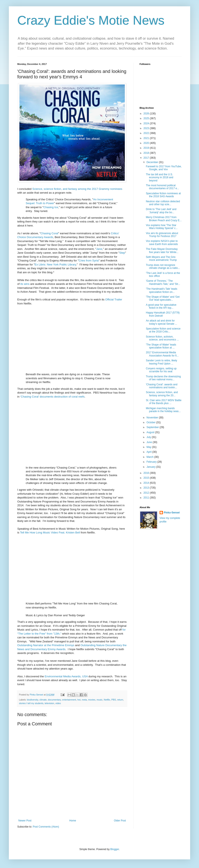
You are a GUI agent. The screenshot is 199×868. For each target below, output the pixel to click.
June (150, 442)
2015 (147, 478)
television (49, 703)
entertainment (69, 700)
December (153, 162)
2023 (147, 128)
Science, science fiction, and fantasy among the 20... (162, 394)
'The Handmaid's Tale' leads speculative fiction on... (162, 290)
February (152, 462)
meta (84, 700)
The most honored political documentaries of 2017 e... (162, 187)
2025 (147, 118)
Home (73, 821)
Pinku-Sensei (172, 513)
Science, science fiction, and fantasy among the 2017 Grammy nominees (77, 189)
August (151, 432)
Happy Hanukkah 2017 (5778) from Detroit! (163, 314)
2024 (147, 123)
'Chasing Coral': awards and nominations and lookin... (162, 386)
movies (92, 700)
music (99, 700)
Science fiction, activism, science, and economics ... (162, 338)
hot (79, 700)
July (149, 437)
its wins (25, 284)
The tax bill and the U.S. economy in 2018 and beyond (160, 177)
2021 (147, 138)
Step (122, 253)
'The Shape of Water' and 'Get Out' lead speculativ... (163, 298)
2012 (147, 493)
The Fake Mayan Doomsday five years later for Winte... (162, 250)
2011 (147, 498)
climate (43, 700)
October (151, 422)
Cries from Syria (89, 261)
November (153, 418)
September (153, 427)
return (120, 700)
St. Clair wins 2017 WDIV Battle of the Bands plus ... (164, 402)
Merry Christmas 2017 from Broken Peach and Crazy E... (164, 219)
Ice (56, 207)
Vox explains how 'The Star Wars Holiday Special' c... (162, 227)
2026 (147, 114)
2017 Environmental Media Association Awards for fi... (162, 354)
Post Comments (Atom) (46, 827)
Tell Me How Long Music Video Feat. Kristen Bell (50, 532)
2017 (147, 158)
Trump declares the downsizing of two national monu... (163, 378)
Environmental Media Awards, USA (66, 676)
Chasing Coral (49, 233)
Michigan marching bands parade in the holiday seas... (163, 410)
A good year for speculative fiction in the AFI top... (161, 306)
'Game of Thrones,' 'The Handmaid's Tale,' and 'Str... (163, 282)
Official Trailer (114, 299)
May (149, 447)
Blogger (115, 849)
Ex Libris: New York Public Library (55, 265)
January (151, 467)
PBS (114, 700)
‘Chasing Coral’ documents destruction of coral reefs (52, 397)
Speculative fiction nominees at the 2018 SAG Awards (163, 195)
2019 (147, 148)
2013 (147, 488)
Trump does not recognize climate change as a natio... (163, 267)
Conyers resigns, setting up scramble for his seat (161, 370)
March (150, 457)
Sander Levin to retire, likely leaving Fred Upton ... (161, 362)
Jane (99, 249)
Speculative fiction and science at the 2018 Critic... (163, 330)
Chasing (48, 207)
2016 (147, 473)
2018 (147, 153)
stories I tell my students (31, 703)
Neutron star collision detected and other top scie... (163, 203)
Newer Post (25, 821)
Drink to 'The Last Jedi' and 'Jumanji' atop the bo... (161, 211)
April (149, 452)
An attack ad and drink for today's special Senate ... (161, 322)
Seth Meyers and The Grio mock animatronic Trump (161, 259)
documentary (54, 700)
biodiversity (33, 700)
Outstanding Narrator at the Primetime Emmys (46, 645)
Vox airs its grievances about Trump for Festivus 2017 (162, 235)
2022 (147, 133)
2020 (147, 143)
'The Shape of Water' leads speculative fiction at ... (161, 346)
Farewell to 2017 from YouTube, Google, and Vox (164, 168)
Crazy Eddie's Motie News (91, 20)
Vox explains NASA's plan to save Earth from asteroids (162, 242)
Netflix (107, 700)
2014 (147, 483)
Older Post (120, 821)
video (58, 703)
